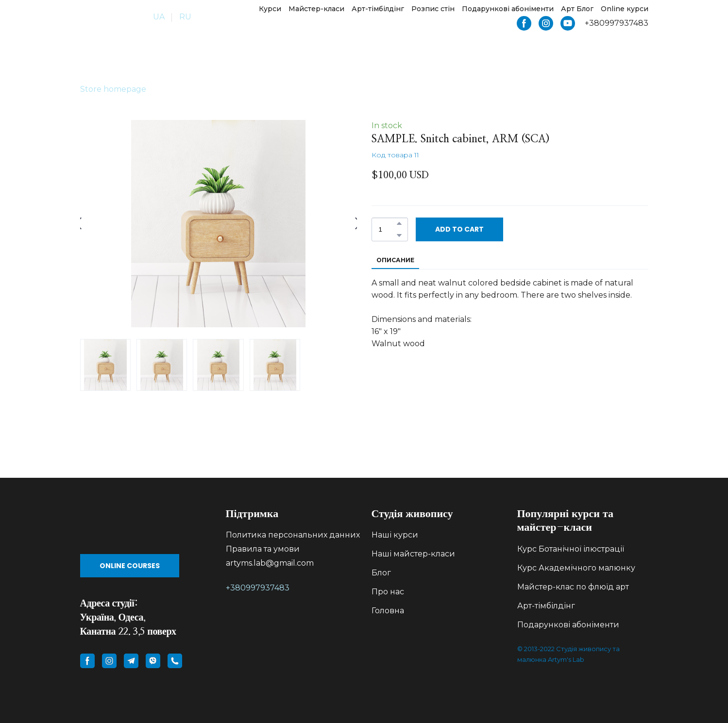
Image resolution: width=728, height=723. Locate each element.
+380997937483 (258, 588)
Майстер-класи (316, 9)
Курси (270, 9)
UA (159, 17)
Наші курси (395, 535)
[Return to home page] (108, 17)
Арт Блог (577, 9)
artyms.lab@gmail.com (270, 563)
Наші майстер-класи (413, 554)
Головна (388, 611)
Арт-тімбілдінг (378, 9)
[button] (524, 23)
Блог (381, 573)
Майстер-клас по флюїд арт (573, 587)
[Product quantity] (387, 229)
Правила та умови (263, 549)
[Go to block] (146, 526)
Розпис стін (433, 9)
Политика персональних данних (293, 535)
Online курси (625, 9)
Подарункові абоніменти (508, 9)
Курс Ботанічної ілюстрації (571, 549)
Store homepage (113, 89)
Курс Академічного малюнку (576, 568)
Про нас (388, 592)
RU (185, 17)
